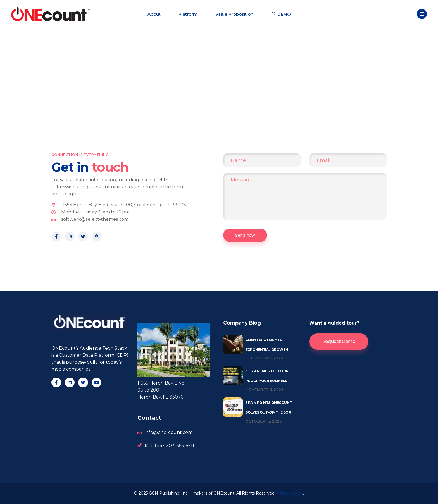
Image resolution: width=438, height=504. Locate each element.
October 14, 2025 (264, 421)
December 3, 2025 (264, 358)
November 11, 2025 (265, 390)
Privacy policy (290, 493)
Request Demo (339, 341)
